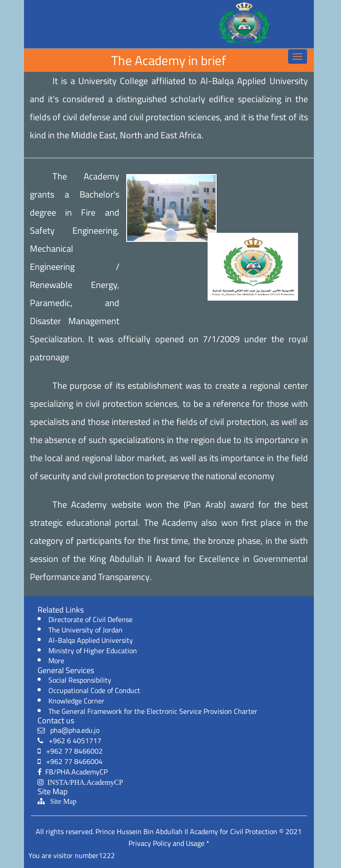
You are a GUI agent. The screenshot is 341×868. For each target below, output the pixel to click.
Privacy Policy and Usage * (169, 843)
